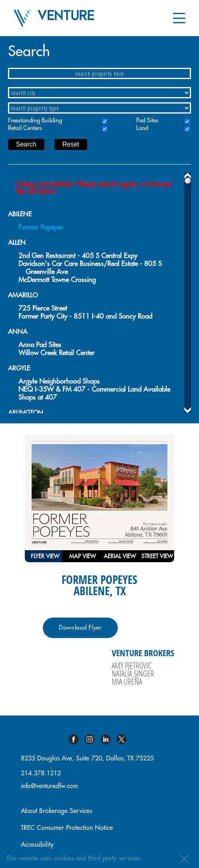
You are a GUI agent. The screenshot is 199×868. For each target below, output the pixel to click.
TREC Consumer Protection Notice (67, 828)
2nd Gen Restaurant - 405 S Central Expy (78, 256)
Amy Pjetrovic (132, 665)
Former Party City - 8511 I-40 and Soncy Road (85, 316)
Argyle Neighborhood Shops (59, 381)
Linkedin (109, 739)
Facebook (76, 739)
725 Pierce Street (43, 308)
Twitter (125, 739)
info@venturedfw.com (49, 786)
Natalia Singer (133, 673)
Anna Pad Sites (40, 345)
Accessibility (37, 845)
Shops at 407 (38, 397)
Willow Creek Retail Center (56, 353)
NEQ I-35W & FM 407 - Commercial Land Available (94, 389)
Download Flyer (80, 628)
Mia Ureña (127, 681)
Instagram (92, 739)
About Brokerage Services (56, 811)
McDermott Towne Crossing (57, 280)
